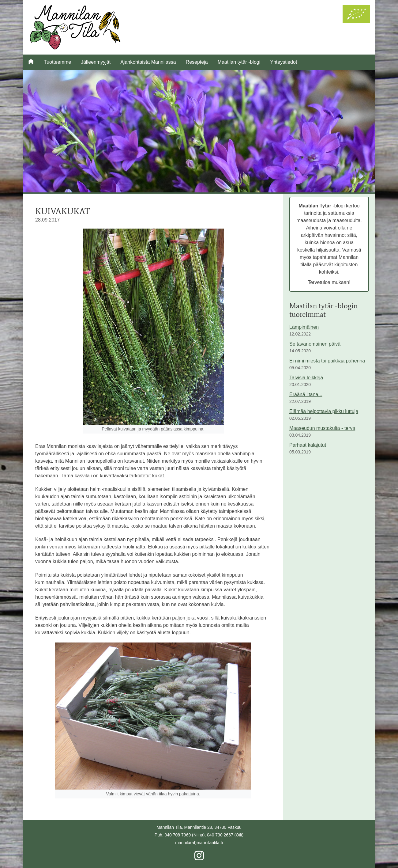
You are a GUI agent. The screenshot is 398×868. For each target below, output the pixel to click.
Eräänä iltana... (306, 394)
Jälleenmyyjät (96, 62)
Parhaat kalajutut (308, 445)
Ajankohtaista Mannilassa (148, 62)
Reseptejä (197, 62)
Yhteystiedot (283, 62)
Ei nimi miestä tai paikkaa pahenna (327, 361)
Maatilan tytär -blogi (239, 62)
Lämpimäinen (304, 327)
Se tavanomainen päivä (315, 344)
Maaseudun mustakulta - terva (322, 428)
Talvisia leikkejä (306, 378)
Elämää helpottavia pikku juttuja (324, 411)
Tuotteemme (57, 62)
